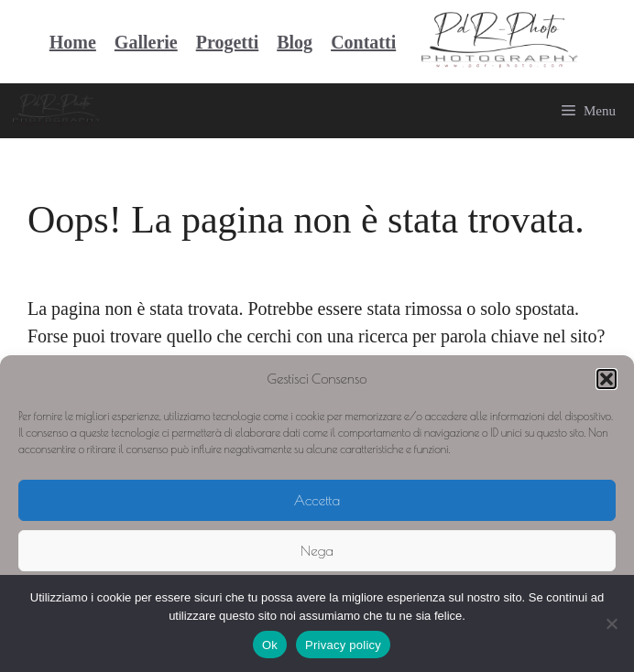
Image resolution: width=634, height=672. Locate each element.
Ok (270, 645)
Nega (317, 551)
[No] (611, 623)
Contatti (363, 42)
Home (73, 42)
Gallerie (146, 42)
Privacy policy (343, 645)
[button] (607, 379)
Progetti (228, 42)
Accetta (317, 500)
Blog (295, 42)
